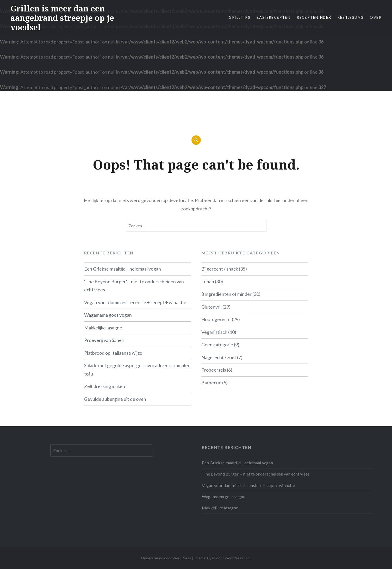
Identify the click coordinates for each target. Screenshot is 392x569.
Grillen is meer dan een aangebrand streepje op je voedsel (62, 18)
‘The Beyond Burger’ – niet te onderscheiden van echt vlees (134, 286)
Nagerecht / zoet (219, 357)
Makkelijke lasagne (103, 328)
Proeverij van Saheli (104, 340)
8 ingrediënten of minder (226, 294)
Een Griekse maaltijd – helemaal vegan (123, 269)
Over (376, 17)
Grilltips (239, 17)
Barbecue (211, 383)
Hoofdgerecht (216, 319)
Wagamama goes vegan (108, 315)
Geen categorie (217, 345)
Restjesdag (350, 17)
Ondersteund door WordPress (166, 558)
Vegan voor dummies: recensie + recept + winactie (135, 302)
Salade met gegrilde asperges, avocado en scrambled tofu (137, 370)
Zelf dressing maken (105, 386)
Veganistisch (214, 332)
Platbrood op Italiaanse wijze (113, 353)
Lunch (208, 282)
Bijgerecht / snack (220, 269)
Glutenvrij (211, 307)
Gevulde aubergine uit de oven (115, 399)
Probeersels (214, 370)
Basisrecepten (273, 17)
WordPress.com (238, 558)
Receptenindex (314, 17)
